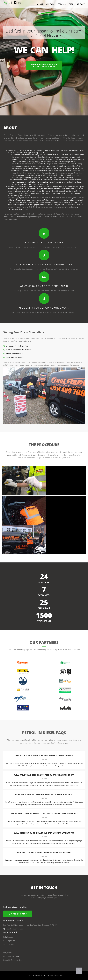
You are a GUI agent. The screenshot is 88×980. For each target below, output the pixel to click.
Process (62, 5)
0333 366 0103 (18, 914)
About (40, 5)
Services (50, 5)
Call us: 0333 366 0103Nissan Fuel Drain (44, 65)
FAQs (71, 5)
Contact (81, 5)
